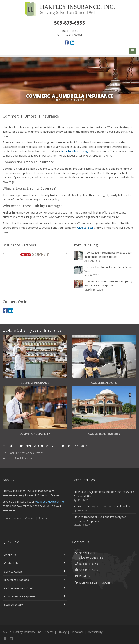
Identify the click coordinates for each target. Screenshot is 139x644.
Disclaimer (77, 632)
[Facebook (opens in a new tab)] (67, 42)
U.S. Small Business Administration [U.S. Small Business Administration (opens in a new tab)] (23, 453)
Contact (30, 518)
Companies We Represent (35, 596)
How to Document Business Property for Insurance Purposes (105, 285)
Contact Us (35, 563)
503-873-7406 (89, 570)
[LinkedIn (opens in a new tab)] (72, 42)
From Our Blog (85, 245)
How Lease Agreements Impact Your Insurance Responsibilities (105, 257)
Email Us (85, 576)
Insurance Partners (20, 245)
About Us (35, 555)
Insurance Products (35, 580)
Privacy (62, 632)
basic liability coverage (75, 151)
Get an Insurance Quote (35, 588)
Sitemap (43, 518)
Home (6, 518)
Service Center (35, 571)
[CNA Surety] (35, 254)
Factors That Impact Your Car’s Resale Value (105, 271)
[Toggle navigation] (133, 51)
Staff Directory (35, 605)
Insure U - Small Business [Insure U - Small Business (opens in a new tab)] (18, 458)
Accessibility (95, 632)
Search (49, 632)
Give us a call (85, 227)
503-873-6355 (89, 564)
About (18, 518)
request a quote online (49, 501)
